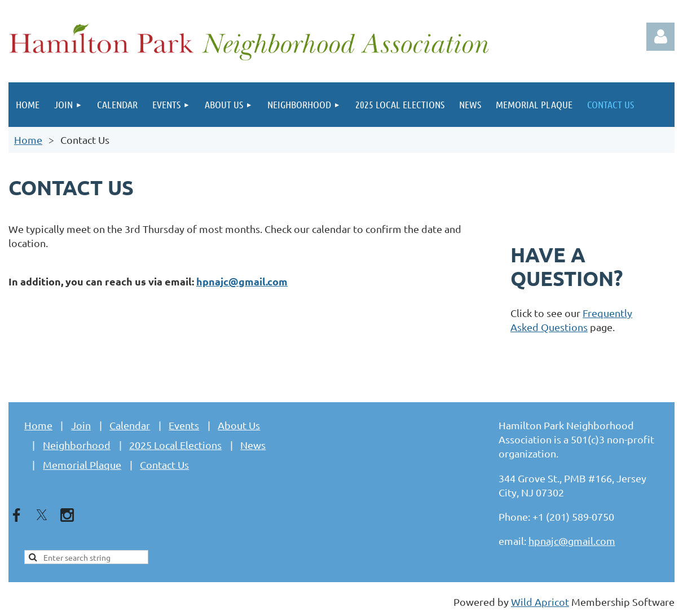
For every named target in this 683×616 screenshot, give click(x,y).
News (253, 445)
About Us (239, 425)
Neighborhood (77, 445)
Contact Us (164, 465)
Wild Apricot (540, 602)
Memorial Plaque (82, 465)
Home (28, 140)
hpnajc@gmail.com (242, 281)
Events (184, 425)
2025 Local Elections (175, 445)
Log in (660, 37)
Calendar (130, 425)
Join (81, 425)
